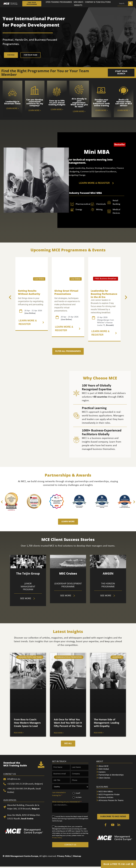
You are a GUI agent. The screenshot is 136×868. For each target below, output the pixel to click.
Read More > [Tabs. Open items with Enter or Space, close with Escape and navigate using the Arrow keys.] (19, 733)
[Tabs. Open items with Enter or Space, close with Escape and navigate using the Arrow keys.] (108, 596)
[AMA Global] (114, 769)
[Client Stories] (114, 778)
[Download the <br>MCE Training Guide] (41, 765)
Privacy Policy (57, 838)
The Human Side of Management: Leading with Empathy (107, 723)
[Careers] (114, 772)
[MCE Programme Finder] (114, 795)
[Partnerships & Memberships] (114, 775)
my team (77, 797)
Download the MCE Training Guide (15, 764)
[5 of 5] (28, 599)
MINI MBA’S (78, 2)
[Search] (130, 4)
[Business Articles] (114, 797)
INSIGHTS (78, 5)
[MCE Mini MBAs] (114, 792)
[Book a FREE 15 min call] (118, 864)
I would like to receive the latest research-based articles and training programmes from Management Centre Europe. (70, 819)
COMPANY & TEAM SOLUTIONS (98, 2)
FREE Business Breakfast (106, 279)
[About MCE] (114, 766)
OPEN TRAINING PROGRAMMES (59, 2)
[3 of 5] (68, 329)
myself (76, 793)
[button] (10, 297)
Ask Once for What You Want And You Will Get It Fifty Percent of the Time (68, 723)
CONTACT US (70, 845)
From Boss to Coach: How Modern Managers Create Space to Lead (27, 723)
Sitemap (77, 856)
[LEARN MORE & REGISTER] (97, 183)
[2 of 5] (32, 322)
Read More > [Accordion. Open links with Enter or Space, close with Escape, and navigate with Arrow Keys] (59, 733)
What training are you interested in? (67, 802)
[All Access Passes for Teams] (114, 800)
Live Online (39, 279)
